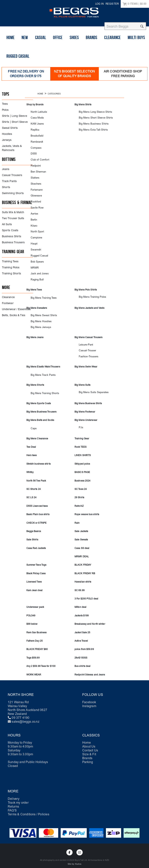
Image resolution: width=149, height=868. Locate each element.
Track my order (18, 799)
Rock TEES (81, 443)
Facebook (89, 698)
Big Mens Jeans (35, 334)
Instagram (89, 702)
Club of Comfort (38, 157)
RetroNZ (79, 502)
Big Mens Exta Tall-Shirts (91, 128)
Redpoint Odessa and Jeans (90, 671)
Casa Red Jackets (36, 544)
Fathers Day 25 (35, 637)
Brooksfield (36, 134)
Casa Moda (36, 116)
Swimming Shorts (13, 191)
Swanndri (35, 247)
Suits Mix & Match (13, 210)
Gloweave (36, 193)
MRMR (34, 265)
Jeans (6, 167)
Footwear (8, 301)
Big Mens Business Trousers (42, 408)
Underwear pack (35, 603)
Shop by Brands (35, 103)
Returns (13, 803)
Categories (54, 92)
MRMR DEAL (82, 553)
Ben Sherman (37, 169)
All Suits (7, 222)
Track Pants (9, 179)
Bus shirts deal (83, 662)
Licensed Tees (34, 578)
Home (10, 45)
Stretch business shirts (39, 460)
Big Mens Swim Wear (86, 363)
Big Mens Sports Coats (39, 400)
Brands (91, 45)
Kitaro (33, 223)
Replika (34, 128)
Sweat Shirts (10, 126)
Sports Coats (10, 228)
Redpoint (35, 164)
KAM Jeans (36, 122)
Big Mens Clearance (37, 435)
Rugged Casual (18, 64)
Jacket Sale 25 (82, 629)
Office (58, 45)
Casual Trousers (12, 173)
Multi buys (136, 45)
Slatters (34, 175)
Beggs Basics (34, 527)
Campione (36, 235)
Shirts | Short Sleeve (15, 120)
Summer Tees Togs (36, 561)
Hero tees (32, 452)
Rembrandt (36, 140)
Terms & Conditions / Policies (29, 810)
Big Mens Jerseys (39, 324)
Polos (5, 108)
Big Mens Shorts (35, 381)
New (25, 45)
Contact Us (90, 746)
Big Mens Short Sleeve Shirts (93, 116)
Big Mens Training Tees (42, 295)
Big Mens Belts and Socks (40, 416)
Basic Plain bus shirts (38, 510)
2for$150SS (81, 654)
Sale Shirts (32, 536)
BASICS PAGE (82, 468)
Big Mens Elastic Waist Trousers (43, 363)
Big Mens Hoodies (39, 318)
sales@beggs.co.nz (25, 718)
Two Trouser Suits (13, 216)
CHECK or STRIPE (37, 519)
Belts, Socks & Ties (14, 313)
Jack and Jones (38, 270)
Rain (77, 519)
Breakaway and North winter (90, 620)
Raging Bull (36, 276)
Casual (41, 45)
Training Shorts (11, 272)
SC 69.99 (80, 586)
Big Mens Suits (82, 381)
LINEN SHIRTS (83, 452)
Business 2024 (82, 477)
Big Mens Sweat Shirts (42, 312)
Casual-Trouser (86, 347)
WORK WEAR (34, 671)
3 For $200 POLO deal (86, 595)
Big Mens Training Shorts (43, 390)
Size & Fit (89, 750)
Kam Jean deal (34, 586)
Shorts (6, 185)
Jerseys (7, 138)
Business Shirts (12, 234)
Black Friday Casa (36, 570)
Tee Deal (31, 443)
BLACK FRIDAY (83, 561)
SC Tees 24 (81, 485)
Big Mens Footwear (85, 408)
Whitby (30, 468)
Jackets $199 (82, 612)
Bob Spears (36, 259)
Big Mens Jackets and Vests (89, 305)
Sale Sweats (81, 536)
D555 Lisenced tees (37, 502)
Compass (35, 146)
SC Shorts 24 (34, 485)
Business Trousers (13, 240)
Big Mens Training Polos (90, 294)
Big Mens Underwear (86, 416)
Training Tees (10, 260)
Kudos (78, 860)
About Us (89, 743)
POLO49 (31, 612)
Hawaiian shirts (83, 578)
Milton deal (80, 603)
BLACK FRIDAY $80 (37, 645)
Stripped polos (82, 460)
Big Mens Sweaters (37, 305)
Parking (88, 758)
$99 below (32, 620)
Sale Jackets (81, 527)
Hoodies (7, 132)
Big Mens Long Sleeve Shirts (93, 110)
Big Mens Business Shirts (91, 122)
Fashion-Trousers (87, 353)
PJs (81, 424)
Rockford (35, 199)
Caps (33, 425)
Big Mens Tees (34, 286)
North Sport (36, 229)
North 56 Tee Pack (36, 477)
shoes (74, 45)
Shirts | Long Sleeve (15, 114)
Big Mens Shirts (83, 103)
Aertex (34, 211)
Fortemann (36, 187)
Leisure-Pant (85, 341)
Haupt (33, 241)
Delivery (14, 795)
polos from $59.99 (84, 645)
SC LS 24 (32, 494)
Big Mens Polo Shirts (86, 286)
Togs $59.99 (33, 654)
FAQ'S (12, 806)
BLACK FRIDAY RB (85, 570)
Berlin (33, 217)
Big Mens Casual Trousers (88, 334)
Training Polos (11, 266)
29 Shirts (79, 494)
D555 (33, 152)
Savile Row (36, 205)
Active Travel (81, 637)
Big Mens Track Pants (41, 371)
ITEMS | (134, 4)
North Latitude (37, 110)
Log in (99, 4)
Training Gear (82, 435)
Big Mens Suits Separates (91, 389)
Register (112, 4)
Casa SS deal (82, 544)
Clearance (112, 45)
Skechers (35, 181)
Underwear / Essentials (16, 307)
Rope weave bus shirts (87, 510)
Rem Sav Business (37, 629)
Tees (5, 102)
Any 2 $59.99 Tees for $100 (41, 662)
